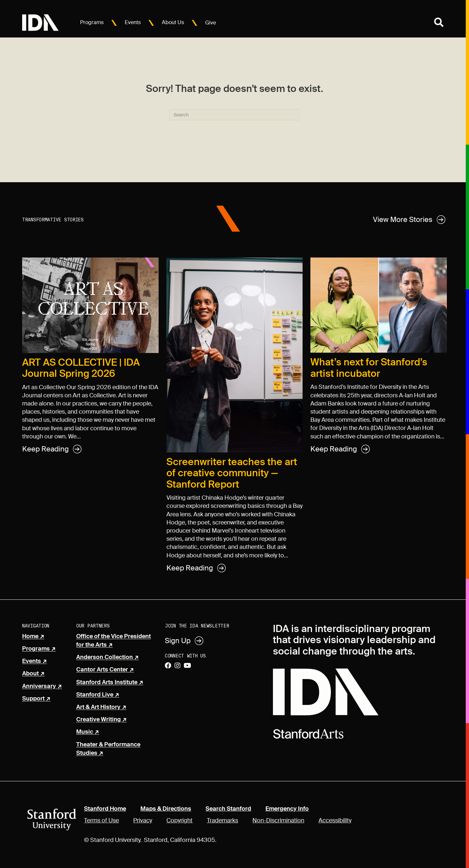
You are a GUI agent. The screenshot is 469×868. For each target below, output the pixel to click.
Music (85, 732)
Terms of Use (101, 820)
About (30, 674)
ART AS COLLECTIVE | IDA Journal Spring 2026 (81, 368)
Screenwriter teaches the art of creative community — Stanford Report (232, 473)
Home (30, 637)
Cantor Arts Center (102, 670)
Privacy (143, 820)
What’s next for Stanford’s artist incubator (369, 368)
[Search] (234, 115)
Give (211, 23)
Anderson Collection (105, 657)
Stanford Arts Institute (107, 683)
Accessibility (335, 820)
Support (33, 699)
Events (133, 22)
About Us (173, 22)
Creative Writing (99, 720)
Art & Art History (98, 707)
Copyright (179, 820)
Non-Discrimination (278, 820)
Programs (92, 22)
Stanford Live (95, 695)
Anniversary (39, 686)
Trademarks (222, 820)
